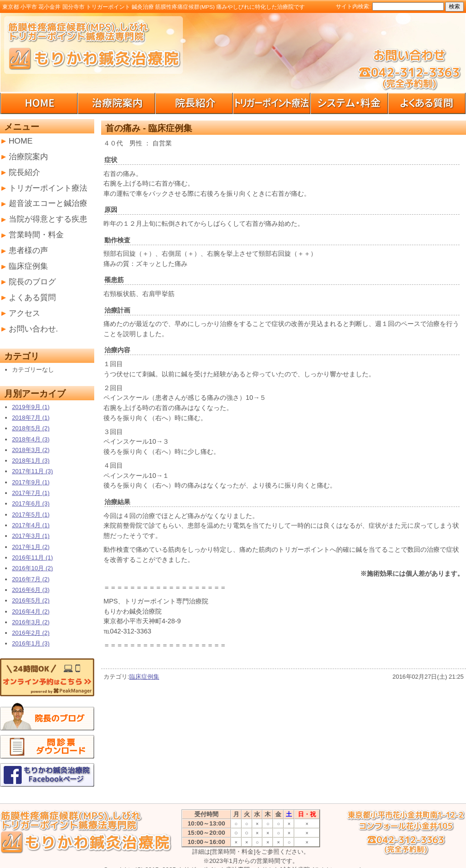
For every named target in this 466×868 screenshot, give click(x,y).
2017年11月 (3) (33, 471)
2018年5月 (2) (31, 428)
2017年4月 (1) (31, 525)
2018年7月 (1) (31, 418)
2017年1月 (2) (31, 547)
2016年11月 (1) (33, 558)
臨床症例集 (144, 677)
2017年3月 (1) (31, 536)
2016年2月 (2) (31, 633)
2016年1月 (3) (31, 643)
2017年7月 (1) (31, 493)
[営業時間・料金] (233, 852)
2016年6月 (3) (31, 590)
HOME (21, 141)
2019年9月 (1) (31, 407)
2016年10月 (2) (33, 568)
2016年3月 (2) (31, 622)
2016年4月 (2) (31, 612)
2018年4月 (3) (31, 439)
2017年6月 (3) (31, 503)
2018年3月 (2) (31, 450)
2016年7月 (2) (31, 579)
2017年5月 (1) (31, 515)
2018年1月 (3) (31, 461)
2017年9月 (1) (31, 482)
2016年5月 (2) (31, 600)
